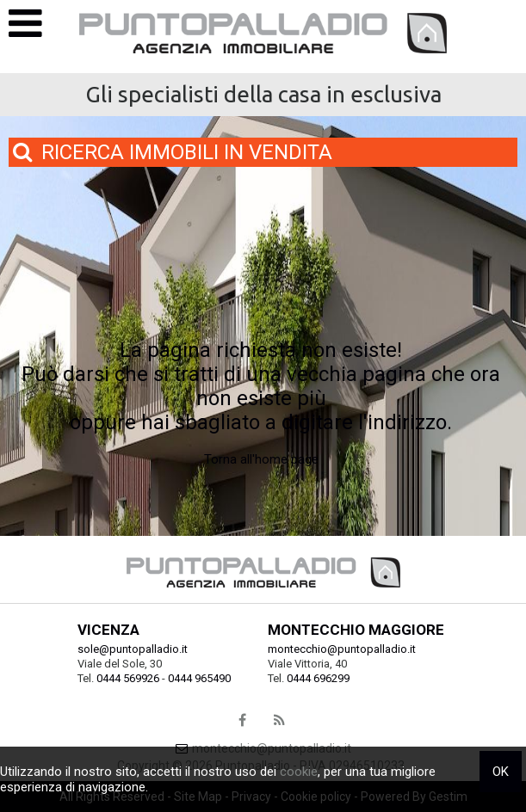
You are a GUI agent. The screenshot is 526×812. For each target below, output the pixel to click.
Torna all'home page (261, 459)
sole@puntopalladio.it (133, 649)
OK (501, 772)
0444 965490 (199, 678)
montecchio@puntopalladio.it (342, 649)
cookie (299, 772)
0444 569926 (128, 678)
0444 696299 (318, 678)
